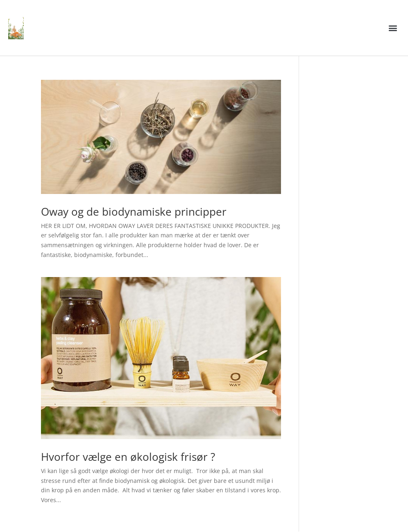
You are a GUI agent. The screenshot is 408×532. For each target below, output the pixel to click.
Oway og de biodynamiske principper (134, 212)
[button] (393, 28)
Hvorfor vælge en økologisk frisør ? (128, 457)
